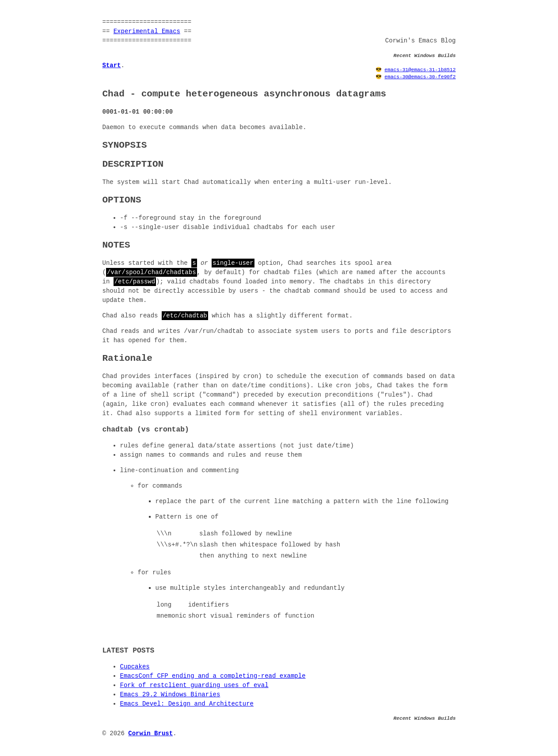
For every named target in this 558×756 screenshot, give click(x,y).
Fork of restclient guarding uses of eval (194, 685)
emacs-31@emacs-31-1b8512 (420, 70)
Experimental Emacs (147, 32)
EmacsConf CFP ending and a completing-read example (213, 676)
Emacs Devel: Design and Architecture (187, 704)
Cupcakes (135, 667)
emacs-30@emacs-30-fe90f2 (420, 77)
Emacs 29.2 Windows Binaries (170, 695)
